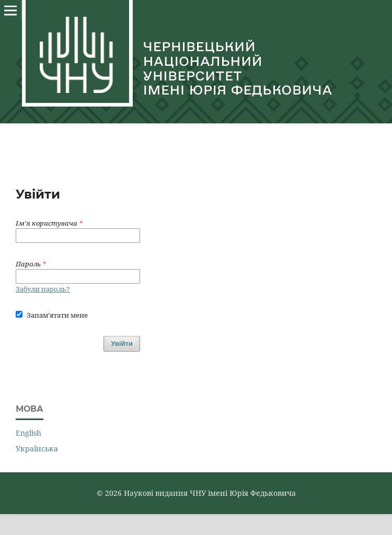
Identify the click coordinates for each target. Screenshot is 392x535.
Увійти (122, 344)
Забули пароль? (43, 289)
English (28, 433)
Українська (37, 449)
